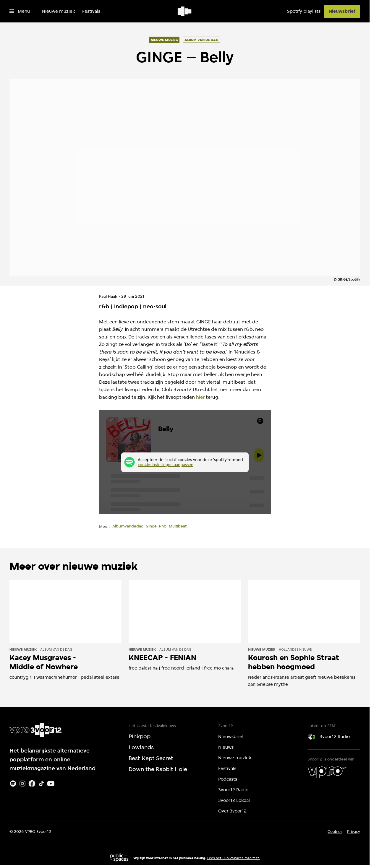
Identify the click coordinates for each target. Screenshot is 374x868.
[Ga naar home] (185, 11)
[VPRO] (327, 772)
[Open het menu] (20, 11)
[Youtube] (51, 784)
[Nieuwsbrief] (342, 11)
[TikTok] (41, 784)
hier (200, 397)
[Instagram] (22, 784)
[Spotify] (13, 784)
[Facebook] (32, 784)
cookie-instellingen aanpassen (166, 465)
